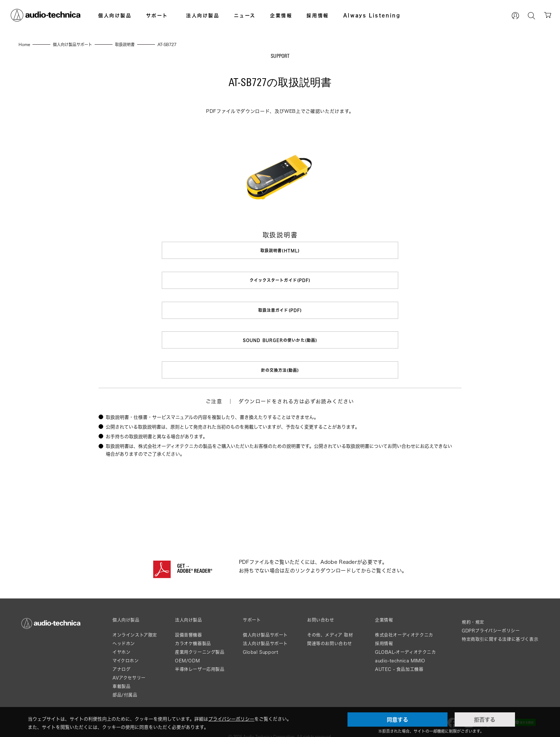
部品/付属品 (125, 685)
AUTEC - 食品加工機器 (399, 659)
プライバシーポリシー (231, 719)
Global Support (261, 642)
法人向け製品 (203, 15)
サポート (157, 15)
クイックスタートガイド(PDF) (280, 278)
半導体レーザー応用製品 (200, 659)
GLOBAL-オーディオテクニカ (406, 642)
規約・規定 (473, 612)
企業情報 (281, 15)
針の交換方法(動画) (280, 362)
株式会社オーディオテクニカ (404, 625)
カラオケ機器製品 (193, 633)
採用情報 (317, 15)
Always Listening (372, 15)
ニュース (245, 15)
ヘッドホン (124, 633)
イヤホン (121, 642)
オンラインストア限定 (135, 625)
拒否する (485, 720)
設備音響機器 (189, 625)
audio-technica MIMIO (400, 650)
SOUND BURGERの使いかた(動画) (280, 334)
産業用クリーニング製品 (200, 642)
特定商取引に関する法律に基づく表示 (500, 629)
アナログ (121, 659)
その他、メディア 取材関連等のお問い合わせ (330, 629)
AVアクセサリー (129, 668)
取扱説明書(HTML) (280, 250)
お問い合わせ (321, 610)
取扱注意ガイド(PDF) (280, 306)
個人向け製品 (115, 15)
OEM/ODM (187, 650)
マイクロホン (126, 650)
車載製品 (121, 676)
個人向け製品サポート (265, 625)
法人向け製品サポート (265, 633)
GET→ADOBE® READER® (195, 559)
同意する (397, 720)
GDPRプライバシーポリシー (491, 620)
